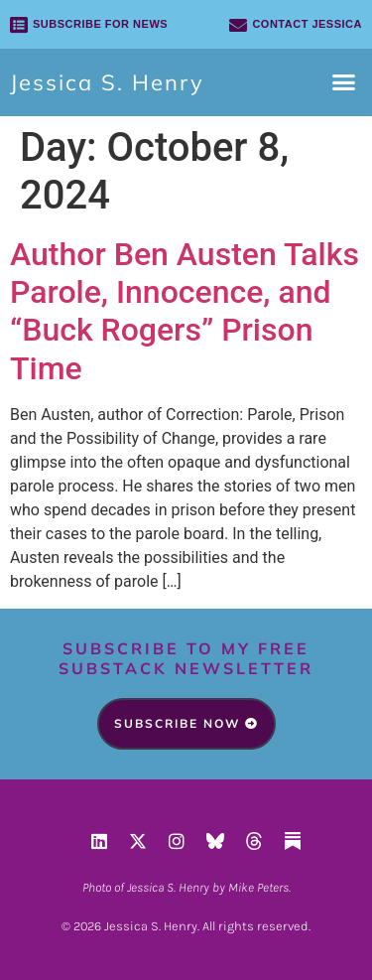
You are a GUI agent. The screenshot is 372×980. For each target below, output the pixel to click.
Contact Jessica (307, 24)
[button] (344, 82)
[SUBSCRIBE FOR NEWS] (19, 25)
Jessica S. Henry (107, 82)
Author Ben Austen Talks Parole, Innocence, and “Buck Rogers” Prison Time (185, 311)
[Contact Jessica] (238, 25)
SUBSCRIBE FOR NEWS (100, 24)
